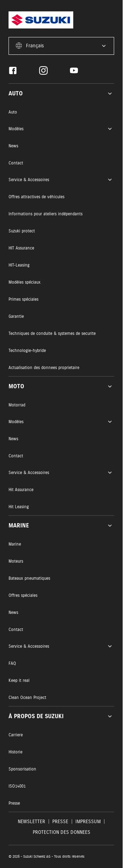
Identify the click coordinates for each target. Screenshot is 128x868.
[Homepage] (41, 20)
